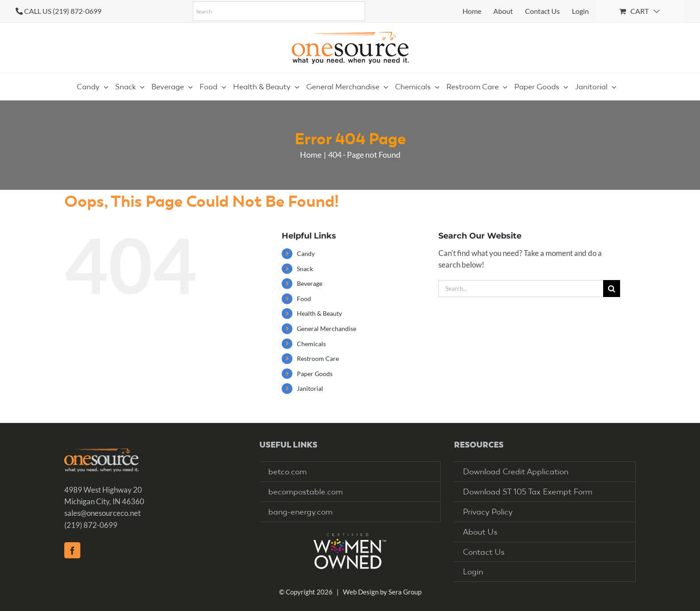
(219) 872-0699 (91, 525)
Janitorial (310, 388)
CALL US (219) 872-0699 (63, 11)
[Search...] (521, 289)
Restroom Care (318, 358)
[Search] (612, 289)
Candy (306, 253)
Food (304, 299)
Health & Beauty (319, 313)
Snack (305, 269)
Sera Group (405, 592)
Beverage (310, 283)
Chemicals (311, 344)
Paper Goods (315, 374)
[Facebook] (72, 550)
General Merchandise (327, 329)
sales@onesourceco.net (102, 513)
